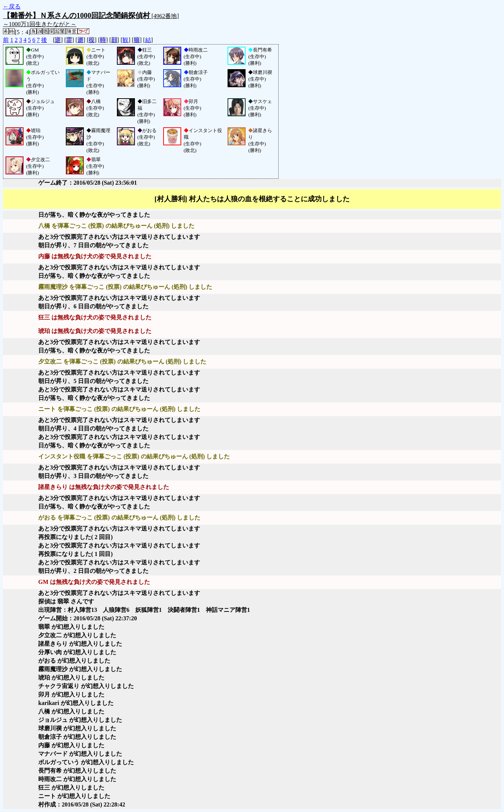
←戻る (12, 6)
